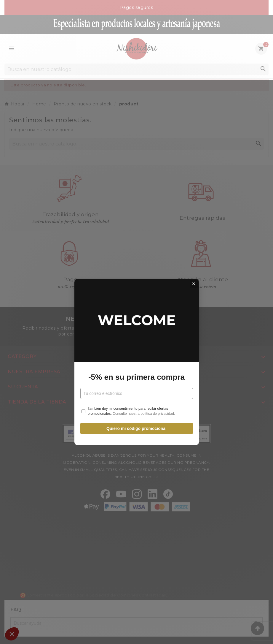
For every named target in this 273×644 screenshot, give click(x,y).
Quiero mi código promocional (136, 389)
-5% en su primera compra (136, 337)
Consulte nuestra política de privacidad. (144, 374)
